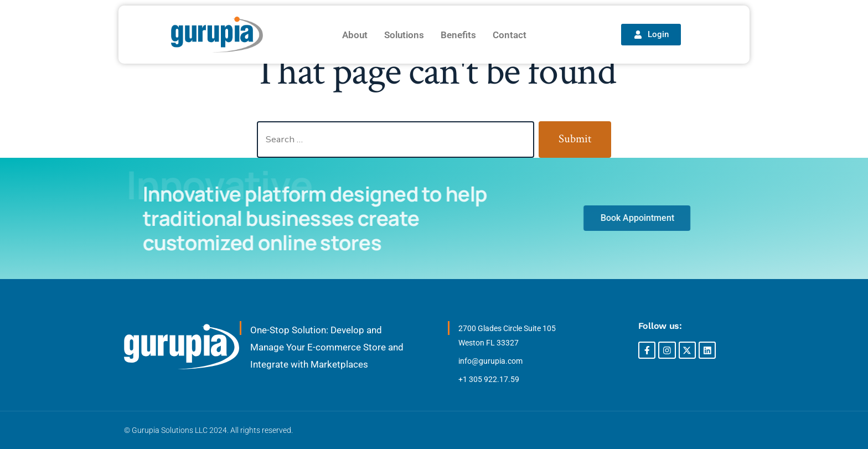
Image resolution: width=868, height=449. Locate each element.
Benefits (458, 35)
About (355, 35)
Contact (510, 35)
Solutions (404, 35)
